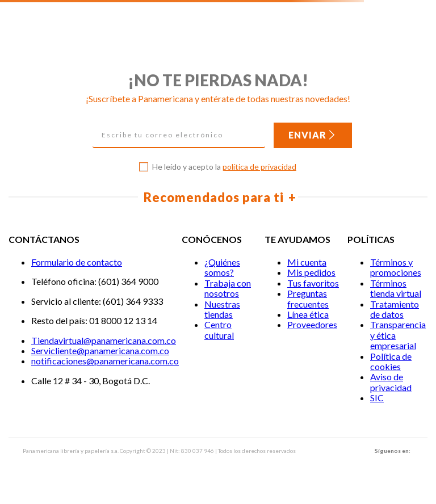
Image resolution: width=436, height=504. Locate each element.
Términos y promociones (396, 267)
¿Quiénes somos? (222, 267)
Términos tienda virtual (396, 288)
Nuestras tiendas (222, 309)
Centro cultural (219, 329)
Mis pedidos (311, 272)
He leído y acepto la (224, 167)
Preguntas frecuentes (308, 298)
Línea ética (308, 314)
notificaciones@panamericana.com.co (105, 361)
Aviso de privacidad (391, 382)
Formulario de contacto (77, 262)
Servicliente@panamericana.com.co (100, 350)
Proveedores (312, 324)
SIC (377, 398)
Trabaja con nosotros (228, 288)
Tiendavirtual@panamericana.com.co (104, 340)
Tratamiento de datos (395, 309)
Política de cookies (391, 361)
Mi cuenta (307, 262)
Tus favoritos (313, 283)
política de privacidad (259, 167)
